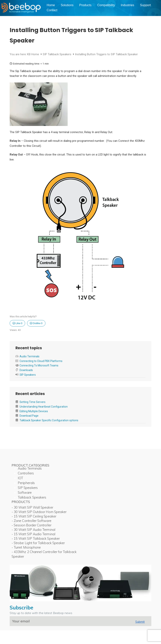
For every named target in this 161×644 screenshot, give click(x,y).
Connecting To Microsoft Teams (39, 365)
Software (25, 492)
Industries (127, 5)
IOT (20, 478)
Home (51, 5)
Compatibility (106, 5)
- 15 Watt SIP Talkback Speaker (36, 538)
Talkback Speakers (32, 497)
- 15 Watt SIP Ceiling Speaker (34, 516)
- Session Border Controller (32, 525)
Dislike (36, 323)
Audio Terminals (29, 356)
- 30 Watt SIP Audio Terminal (33, 530)
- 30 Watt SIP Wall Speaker (32, 507)
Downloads (26, 370)
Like (17, 323)
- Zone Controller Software (32, 521)
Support (145, 5)
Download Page (29, 416)
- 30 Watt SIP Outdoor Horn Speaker (39, 512)
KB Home (33, 54)
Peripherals (26, 483)
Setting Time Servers (32, 402)
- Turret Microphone (26, 547)
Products (85, 5)
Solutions (67, 5)
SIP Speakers (28, 375)
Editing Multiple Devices (34, 411)
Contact (52, 10)
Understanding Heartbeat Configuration (44, 407)
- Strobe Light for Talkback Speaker (38, 543)
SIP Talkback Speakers (57, 54)
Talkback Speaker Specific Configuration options (49, 420)
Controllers (26, 473)
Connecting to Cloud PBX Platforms (41, 361)
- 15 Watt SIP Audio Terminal (33, 534)
